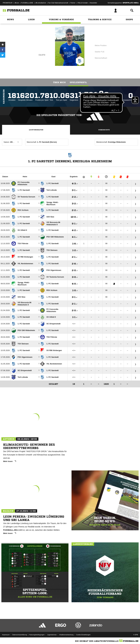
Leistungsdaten (36, 130)
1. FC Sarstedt (36, 47)
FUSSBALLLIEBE (27, 3)
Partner (73, 3)
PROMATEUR (8, 3)
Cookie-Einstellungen (83, 635)
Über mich (59, 82)
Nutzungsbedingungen (37, 635)
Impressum (6, 635)
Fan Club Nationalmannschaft (58, 3)
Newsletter (94, 3)
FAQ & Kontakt (83, 3)
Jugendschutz (52, 635)
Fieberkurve (104, 130)
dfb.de (17, 3)
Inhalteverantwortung (66, 635)
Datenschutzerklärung (20, 635)
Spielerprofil (78, 82)
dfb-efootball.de (41, 3)
